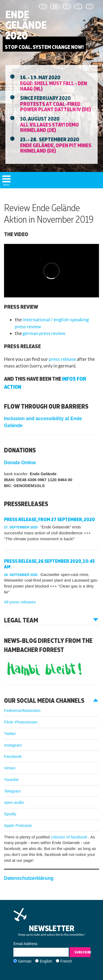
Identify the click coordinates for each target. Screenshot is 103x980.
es (90, 6)
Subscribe (82, 952)
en (55, 6)
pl (78, 6)
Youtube (11, 779)
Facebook (13, 756)
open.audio (14, 802)
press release (63, 359)
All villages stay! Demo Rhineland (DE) (49, 127)
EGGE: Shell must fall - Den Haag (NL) (54, 86)
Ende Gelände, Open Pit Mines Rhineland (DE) (56, 148)
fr (67, 6)
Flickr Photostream (21, 722)
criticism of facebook (69, 837)
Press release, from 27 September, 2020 (49, 519)
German (25, 961)
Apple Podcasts (18, 825)
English (46, 961)
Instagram (13, 745)
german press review (44, 333)
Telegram (12, 791)
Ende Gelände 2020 (26, 25)
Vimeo (10, 768)
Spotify (10, 814)
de (43, 6)
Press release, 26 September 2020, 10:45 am (49, 564)
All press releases (20, 602)
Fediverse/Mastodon (22, 710)
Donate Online (20, 463)
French (66, 961)
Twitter (10, 734)
